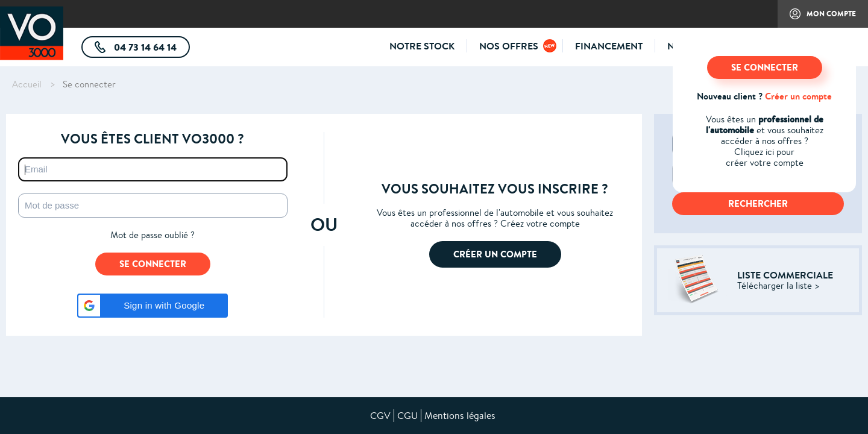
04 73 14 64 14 (151, 49)
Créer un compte (798, 96)
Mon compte (817, 18)
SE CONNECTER (765, 67)
